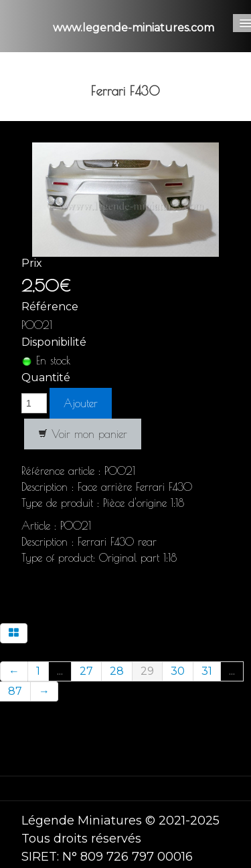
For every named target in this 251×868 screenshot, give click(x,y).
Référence (50, 307)
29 (147, 671)
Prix (32, 263)
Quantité (46, 377)
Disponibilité (54, 342)
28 (117, 671)
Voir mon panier (83, 434)
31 (207, 671)
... (60, 671)
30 (178, 671)
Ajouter (81, 403)
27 (86, 671)
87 (15, 691)
